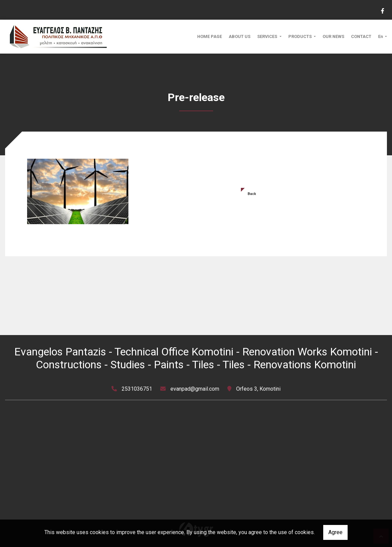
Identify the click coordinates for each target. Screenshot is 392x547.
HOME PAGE (210, 36)
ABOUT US (240, 36)
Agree (335, 532)
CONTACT (361, 36)
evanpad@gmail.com (195, 389)
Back (252, 194)
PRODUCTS (301, 36)
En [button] (381, 36)
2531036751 (137, 389)
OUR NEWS (333, 36)
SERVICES (268, 36)
